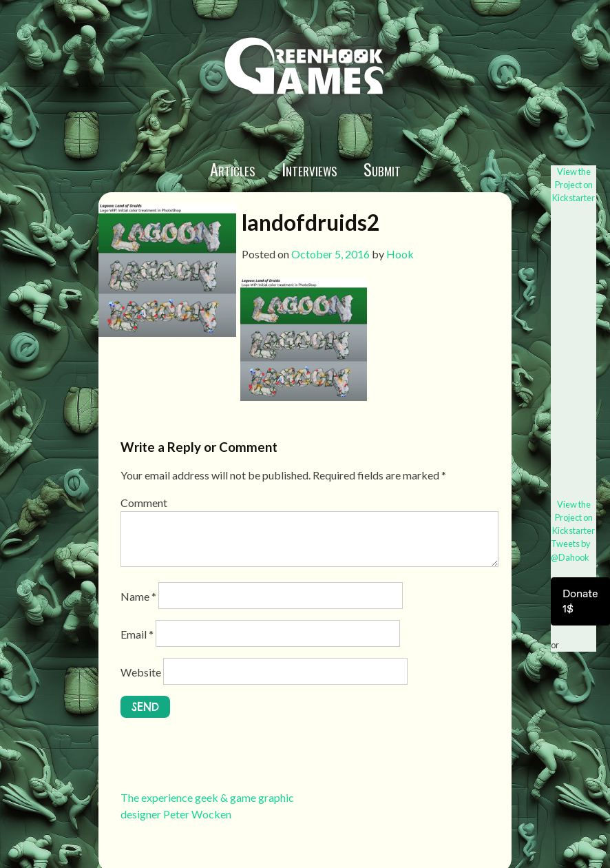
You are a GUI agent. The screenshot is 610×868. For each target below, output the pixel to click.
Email (137, 634)
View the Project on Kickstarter (574, 185)
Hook (400, 254)
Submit (382, 169)
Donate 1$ (580, 601)
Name (138, 596)
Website (141, 672)
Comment (144, 503)
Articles (233, 169)
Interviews (309, 169)
